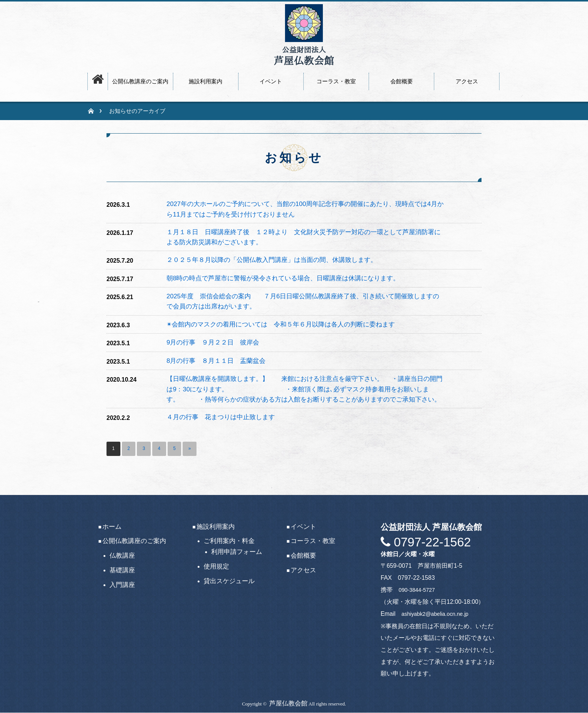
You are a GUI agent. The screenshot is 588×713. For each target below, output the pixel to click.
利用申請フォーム (237, 552)
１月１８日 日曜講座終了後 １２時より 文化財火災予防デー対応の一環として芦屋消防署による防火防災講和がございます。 (304, 237)
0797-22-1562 (431, 542)
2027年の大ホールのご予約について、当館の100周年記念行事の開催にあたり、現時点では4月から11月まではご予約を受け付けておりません (305, 209)
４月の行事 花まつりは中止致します (221, 417)
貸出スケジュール (229, 581)
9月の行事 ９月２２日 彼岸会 (213, 342)
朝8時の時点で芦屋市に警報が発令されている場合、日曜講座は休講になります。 (283, 278)
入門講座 (122, 585)
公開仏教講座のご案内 (134, 541)
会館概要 (303, 556)
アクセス (303, 570)
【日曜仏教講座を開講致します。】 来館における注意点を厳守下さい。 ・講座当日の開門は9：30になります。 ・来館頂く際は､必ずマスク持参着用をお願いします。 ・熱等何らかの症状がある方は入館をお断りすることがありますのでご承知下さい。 (305, 389)
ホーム (112, 527)
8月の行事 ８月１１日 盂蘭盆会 (216, 361)
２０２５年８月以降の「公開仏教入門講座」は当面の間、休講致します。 (272, 260)
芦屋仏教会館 (288, 703)
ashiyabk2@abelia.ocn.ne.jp (435, 614)
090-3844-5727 (417, 590)
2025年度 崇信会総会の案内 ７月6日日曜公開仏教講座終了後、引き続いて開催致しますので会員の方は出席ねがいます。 (303, 301)
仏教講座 (122, 556)
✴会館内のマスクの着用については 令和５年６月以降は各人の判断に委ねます (281, 324)
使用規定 (216, 566)
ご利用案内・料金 (229, 541)
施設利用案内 (216, 527)
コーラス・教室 (313, 541)
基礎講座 (122, 570)
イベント (303, 527)
